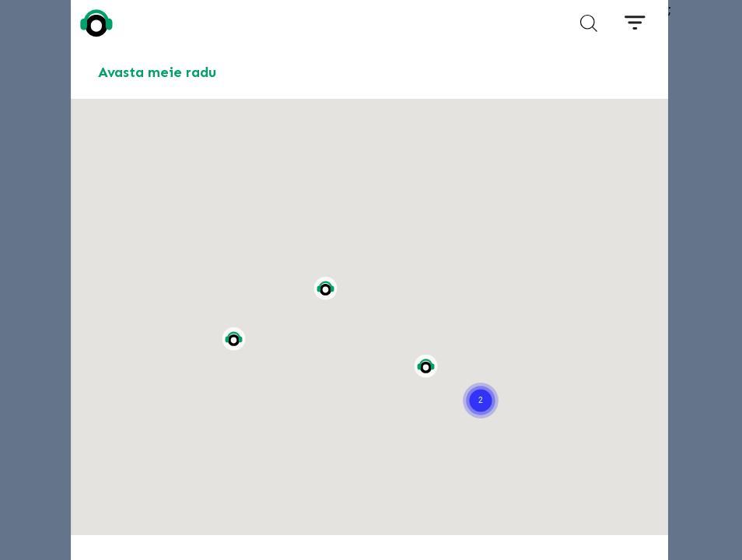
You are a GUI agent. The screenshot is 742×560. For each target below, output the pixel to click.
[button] (481, 381)
